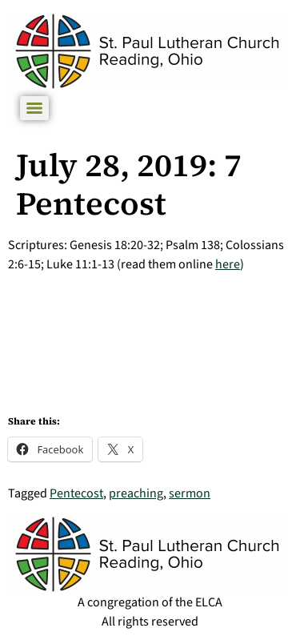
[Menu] (34, 108)
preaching (136, 493)
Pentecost (76, 493)
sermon (190, 493)
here (228, 264)
